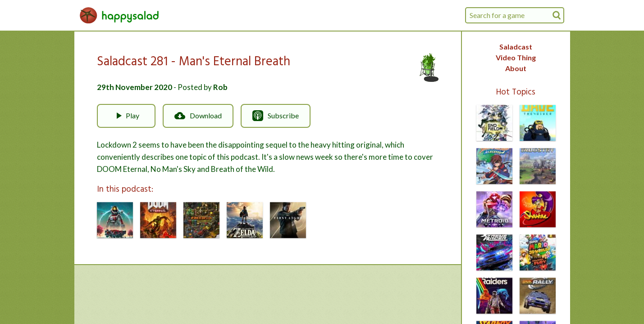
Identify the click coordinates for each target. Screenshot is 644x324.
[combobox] (515, 15)
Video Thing (516, 57)
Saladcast (516, 47)
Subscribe (276, 116)
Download (198, 116)
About (516, 68)
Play (126, 116)
